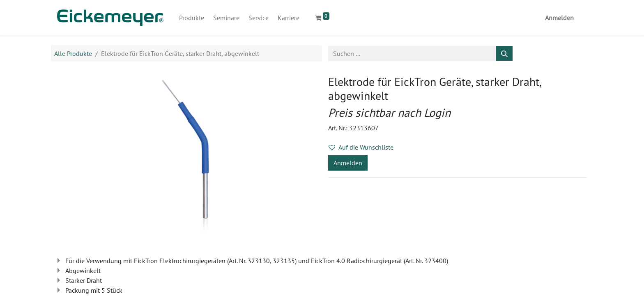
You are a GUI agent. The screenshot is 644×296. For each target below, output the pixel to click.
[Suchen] (504, 53)
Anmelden (559, 18)
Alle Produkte (73, 53)
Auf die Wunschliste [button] (361, 147)
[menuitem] (192, 18)
